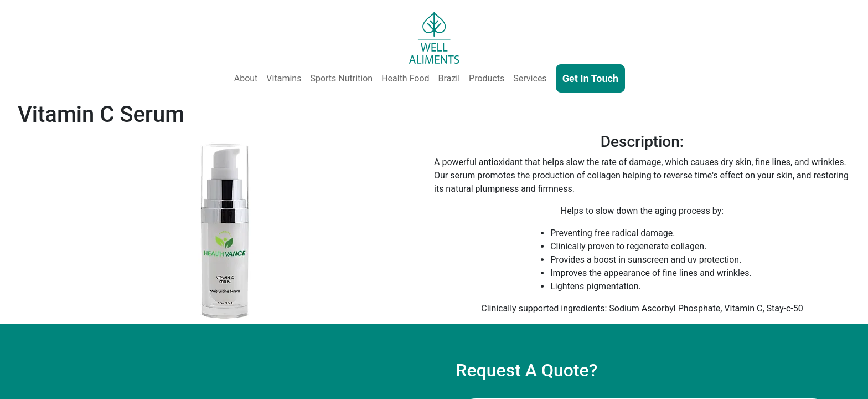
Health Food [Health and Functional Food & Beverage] (405, 78)
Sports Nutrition (341, 78)
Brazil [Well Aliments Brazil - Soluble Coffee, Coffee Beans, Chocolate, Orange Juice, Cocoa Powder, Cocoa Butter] (449, 78)
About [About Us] (246, 78)
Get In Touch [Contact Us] (590, 78)
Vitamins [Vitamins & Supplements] (284, 78)
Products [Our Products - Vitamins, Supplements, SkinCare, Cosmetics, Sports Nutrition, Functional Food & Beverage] (487, 78)
